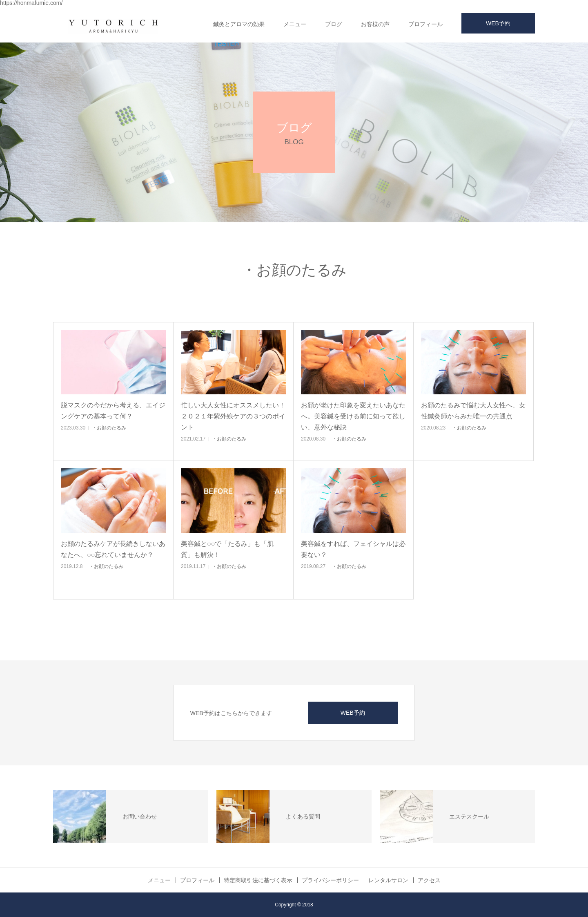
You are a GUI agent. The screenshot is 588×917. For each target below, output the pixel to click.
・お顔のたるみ (109, 428)
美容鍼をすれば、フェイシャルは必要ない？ (353, 549)
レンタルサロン (388, 880)
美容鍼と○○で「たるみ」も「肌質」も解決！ (227, 549)
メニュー (295, 24)
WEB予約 (498, 23)
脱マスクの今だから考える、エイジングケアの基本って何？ (113, 411)
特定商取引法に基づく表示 (258, 880)
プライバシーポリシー (330, 880)
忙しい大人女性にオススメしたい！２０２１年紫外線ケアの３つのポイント (233, 416)
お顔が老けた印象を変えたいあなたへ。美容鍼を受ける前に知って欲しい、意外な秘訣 (353, 416)
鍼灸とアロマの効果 (239, 24)
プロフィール (425, 24)
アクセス (429, 880)
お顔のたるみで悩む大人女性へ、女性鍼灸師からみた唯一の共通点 (473, 411)
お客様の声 (375, 24)
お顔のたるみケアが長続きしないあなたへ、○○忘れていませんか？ (113, 549)
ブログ (334, 24)
